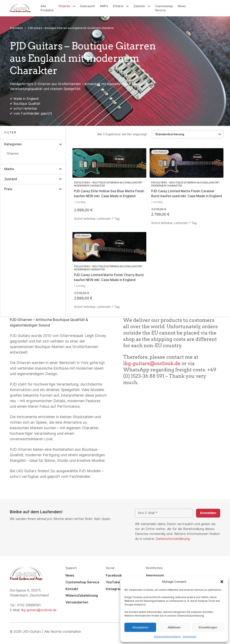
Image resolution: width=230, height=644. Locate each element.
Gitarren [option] (13, 154)
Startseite (16, 28)
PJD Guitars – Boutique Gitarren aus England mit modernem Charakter (108, 184)
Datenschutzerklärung (167, 637)
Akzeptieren (140, 627)
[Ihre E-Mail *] (164, 513)
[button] (222, 582)
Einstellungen (208, 627)
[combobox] (188, 134)
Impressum (190, 637)
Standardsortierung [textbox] (170, 134)
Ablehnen (174, 627)
